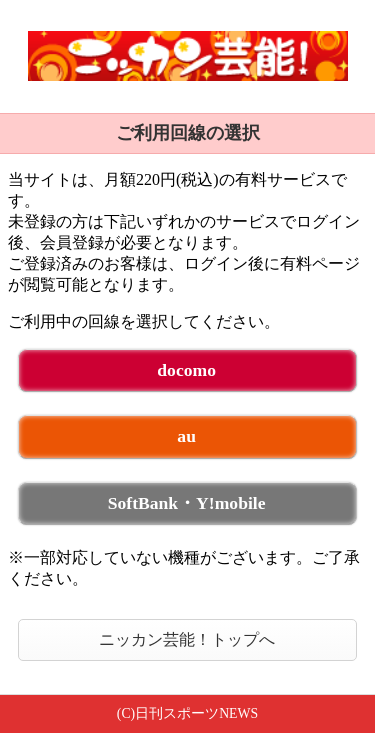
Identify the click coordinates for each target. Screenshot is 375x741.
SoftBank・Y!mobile (187, 503)
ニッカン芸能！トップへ (187, 639)
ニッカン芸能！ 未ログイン (187, 56)
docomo (186, 370)
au (186, 436)
